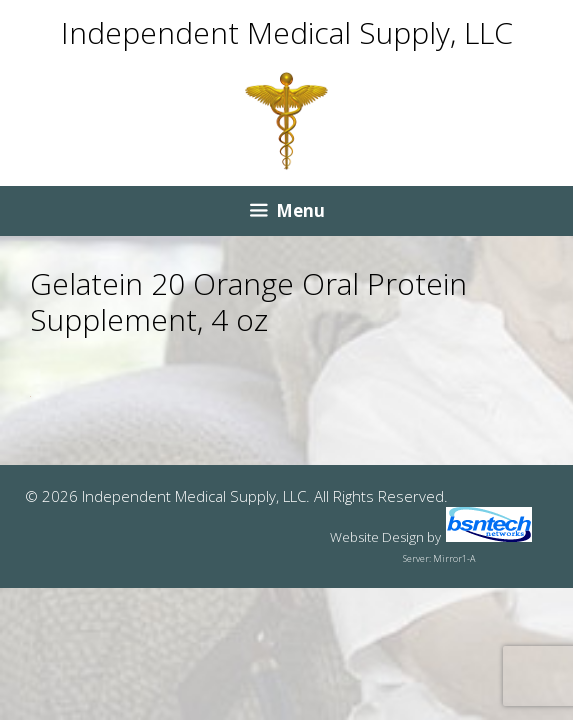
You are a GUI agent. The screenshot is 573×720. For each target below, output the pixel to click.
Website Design (377, 537)
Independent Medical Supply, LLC (287, 32)
